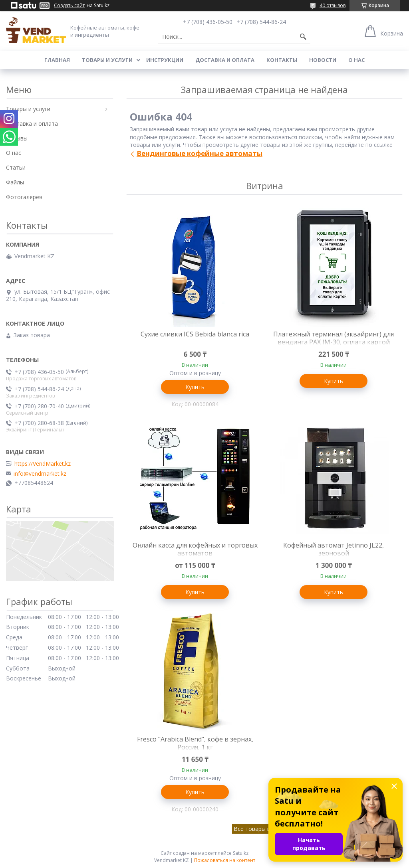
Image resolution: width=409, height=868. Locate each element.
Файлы (15, 182)
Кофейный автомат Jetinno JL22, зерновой (334, 549)
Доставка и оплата (225, 60)
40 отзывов (333, 5)
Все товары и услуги (261, 829)
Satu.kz (241, 853)
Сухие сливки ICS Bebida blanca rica (195, 334)
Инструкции (165, 60)
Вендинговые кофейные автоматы (200, 153)
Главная (57, 60)
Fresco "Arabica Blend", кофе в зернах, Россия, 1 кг (195, 743)
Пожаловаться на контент (225, 860)
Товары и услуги (107, 60)
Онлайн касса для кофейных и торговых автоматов (195, 549)
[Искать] (303, 37)
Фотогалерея (24, 197)
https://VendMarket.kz (43, 464)
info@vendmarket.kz (40, 474)
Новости (323, 60)
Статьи (16, 167)
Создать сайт (69, 6)
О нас (356, 60)
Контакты (282, 60)
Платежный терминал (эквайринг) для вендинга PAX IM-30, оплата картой (334, 338)
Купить (195, 387)
